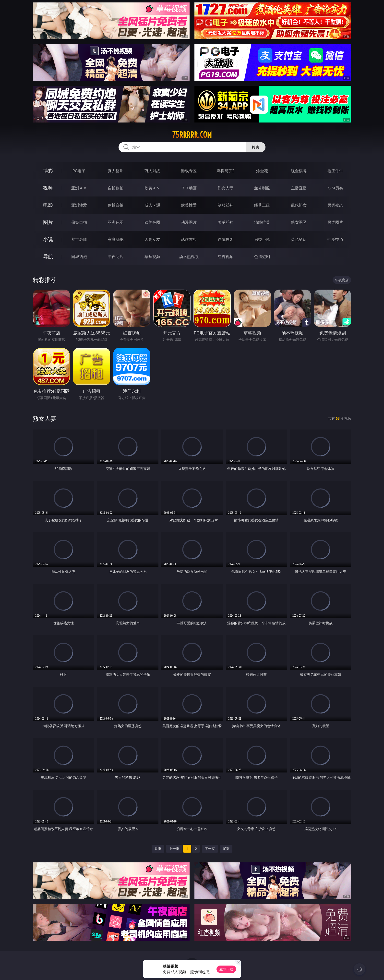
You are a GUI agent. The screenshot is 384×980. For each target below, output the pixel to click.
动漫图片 (189, 222)
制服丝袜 (226, 205)
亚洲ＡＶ (79, 188)
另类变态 (335, 205)
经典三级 (262, 205)
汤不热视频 (189, 257)
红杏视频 (226, 257)
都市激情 (79, 239)
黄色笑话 (299, 239)
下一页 (210, 849)
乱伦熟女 (299, 205)
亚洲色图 (116, 222)
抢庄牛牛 (335, 171)
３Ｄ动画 (189, 188)
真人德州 (116, 171)
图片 (48, 222)
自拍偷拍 (116, 188)
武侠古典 (189, 239)
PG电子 (79, 171)
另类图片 (335, 222)
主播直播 (299, 188)
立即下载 (226, 969)
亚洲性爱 (79, 205)
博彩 (48, 171)
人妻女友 (152, 239)
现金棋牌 (299, 171)
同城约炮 (79, 257)
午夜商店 (116, 257)
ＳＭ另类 (335, 188)
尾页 (226, 849)
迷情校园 (226, 239)
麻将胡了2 (225, 171)
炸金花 (262, 171)
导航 (48, 256)
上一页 (174, 849)
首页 (158, 849)
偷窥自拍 (79, 222)
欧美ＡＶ (152, 188)
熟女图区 (299, 222)
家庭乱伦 (116, 239)
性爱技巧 (335, 239)
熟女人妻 (226, 188)
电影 (48, 205)
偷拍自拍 (116, 205)
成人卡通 (152, 205)
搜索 (256, 147)
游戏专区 (189, 171)
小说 (48, 239)
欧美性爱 (189, 205)
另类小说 (262, 239)
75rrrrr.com (192, 135)
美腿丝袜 (226, 222)
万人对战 (152, 171)
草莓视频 (152, 257)
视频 (48, 188)
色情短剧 (262, 257)
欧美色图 (152, 222)
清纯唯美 (262, 222)
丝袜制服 (262, 188)
